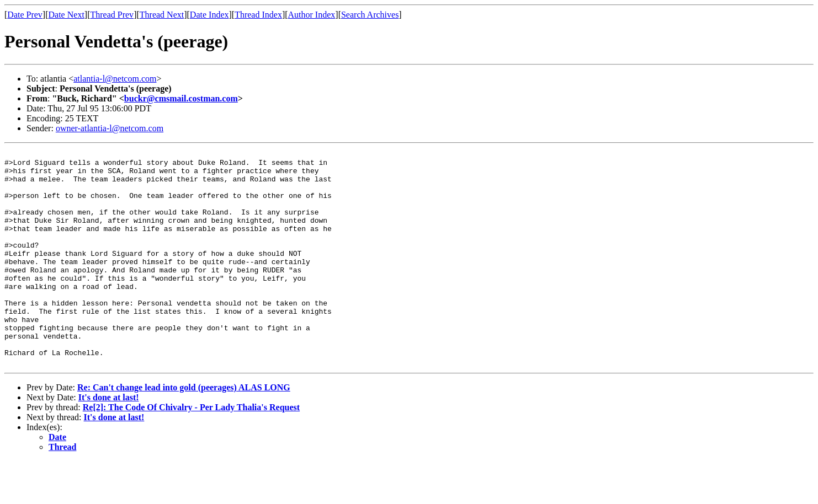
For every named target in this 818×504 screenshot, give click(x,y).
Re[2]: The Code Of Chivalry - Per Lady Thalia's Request (191, 450)
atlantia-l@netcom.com (115, 79)
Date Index (209, 15)
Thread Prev (112, 15)
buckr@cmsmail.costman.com (181, 98)
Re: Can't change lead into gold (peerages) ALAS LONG (184, 430)
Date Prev (25, 15)
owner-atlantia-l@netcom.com (110, 128)
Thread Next (162, 15)
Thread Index (258, 15)
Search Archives (370, 15)
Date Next (67, 15)
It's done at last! (109, 440)
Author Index (312, 15)
